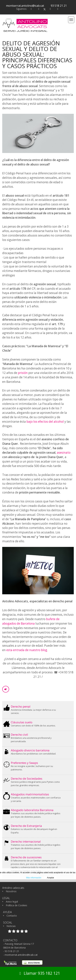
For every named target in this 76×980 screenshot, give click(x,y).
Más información (34, 878)
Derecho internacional (26, 841)
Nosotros (11, 891)
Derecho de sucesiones (26, 857)
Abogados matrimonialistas (30, 794)
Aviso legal (12, 902)
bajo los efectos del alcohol (45, 422)
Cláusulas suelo (22, 722)
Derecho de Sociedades (27, 779)
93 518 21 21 (59, 6)
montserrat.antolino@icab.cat (25, 6)
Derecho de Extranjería (26, 826)
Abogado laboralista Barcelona (32, 810)
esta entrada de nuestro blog (27, 650)
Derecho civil (19, 735)
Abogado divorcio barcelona (30, 750)
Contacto (12, 916)
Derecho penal (21, 706)
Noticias (11, 926)
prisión (23, 373)
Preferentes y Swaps (24, 763)
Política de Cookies (17, 905)
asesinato (64, 453)
